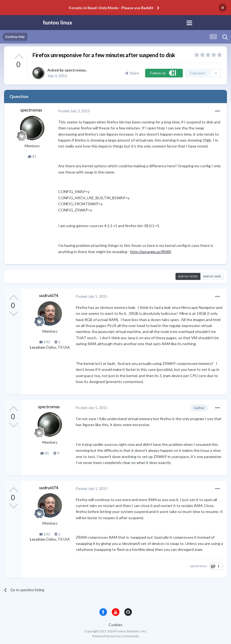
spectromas (75, 70)
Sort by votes (188, 276)
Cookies (115, 625)
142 (45, 342)
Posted (74, 111)
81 (32, 156)
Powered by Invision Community (115, 636)
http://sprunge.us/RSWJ (151, 252)
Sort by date (212, 276)
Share (132, 73)
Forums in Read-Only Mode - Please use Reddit (111, 8)
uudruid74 (49, 295)
